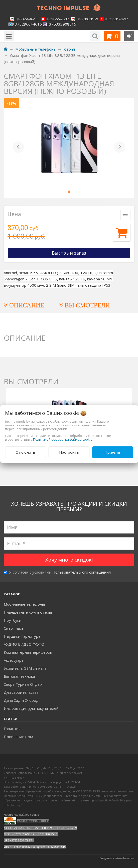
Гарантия (12, 729)
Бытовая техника (19, 676)
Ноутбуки (13, 620)
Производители (18, 737)
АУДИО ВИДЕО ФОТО (24, 644)
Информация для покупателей (31, 708)
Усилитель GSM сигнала (25, 668)
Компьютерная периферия (28, 652)
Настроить (69, 452)
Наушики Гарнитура (22, 636)
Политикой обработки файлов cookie (63, 439)
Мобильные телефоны (24, 604)
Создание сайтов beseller (117, 858)
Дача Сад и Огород (21, 700)
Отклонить (25, 452)
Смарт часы (14, 628)
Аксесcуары (14, 660)
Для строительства (21, 692)
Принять (112, 452)
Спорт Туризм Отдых (23, 684)
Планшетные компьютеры (28, 612)
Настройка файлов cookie (21, 815)
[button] (18, 148)
